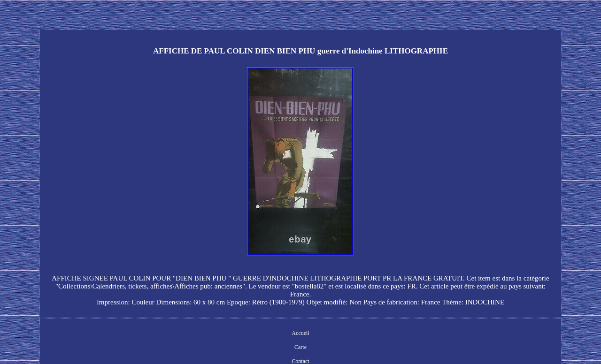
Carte (300, 347)
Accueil (300, 333)
